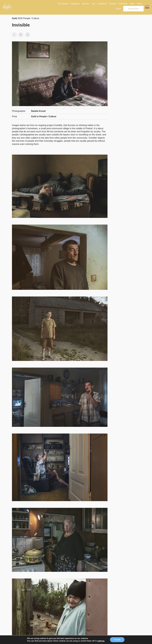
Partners (113, 4)
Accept (117, 640)
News (132, 4)
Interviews (123, 4)
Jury (93, 4)
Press (139, 4)
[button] (14, 35)
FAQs (118, 9)
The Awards (63, 4)
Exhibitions (102, 4)
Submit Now (133, 9)
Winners (86, 4)
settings (101, 641)
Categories (75, 4)
